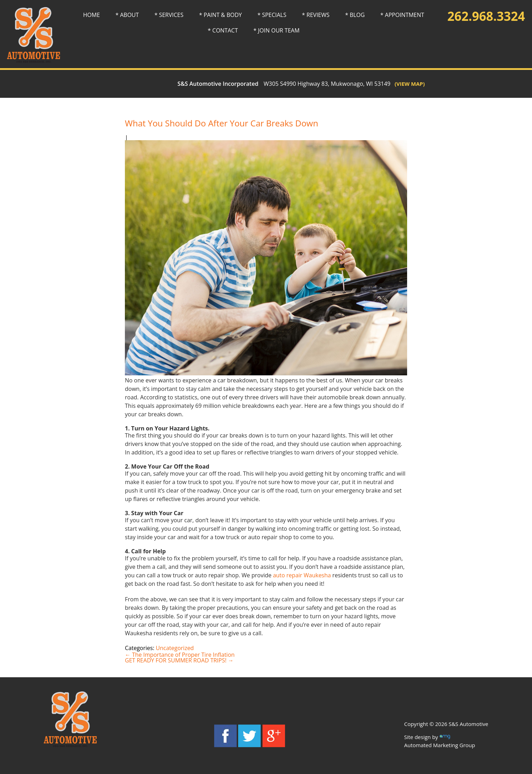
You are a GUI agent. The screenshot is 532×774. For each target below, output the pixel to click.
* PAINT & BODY (220, 15)
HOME (92, 15)
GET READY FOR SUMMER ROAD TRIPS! (179, 660)
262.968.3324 (486, 16)
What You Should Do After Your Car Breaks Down (222, 123)
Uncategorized (175, 648)
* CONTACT (223, 30)
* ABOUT (127, 15)
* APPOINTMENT (402, 15)
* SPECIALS (272, 15)
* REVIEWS (316, 15)
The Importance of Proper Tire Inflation (180, 655)
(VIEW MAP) (408, 84)
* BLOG (355, 15)
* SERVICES (169, 15)
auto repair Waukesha (302, 575)
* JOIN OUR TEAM (276, 30)
